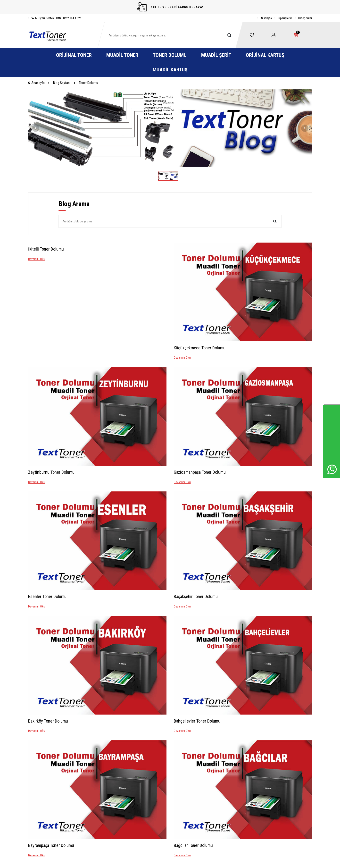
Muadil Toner (122, 55)
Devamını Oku (37, 259)
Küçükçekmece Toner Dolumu (200, 348)
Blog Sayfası (62, 83)
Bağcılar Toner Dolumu (193, 845)
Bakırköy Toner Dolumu (48, 721)
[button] (35, 128)
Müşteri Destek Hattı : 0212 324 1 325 (55, 18)
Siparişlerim (285, 18)
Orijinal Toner (74, 55)
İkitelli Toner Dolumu (46, 249)
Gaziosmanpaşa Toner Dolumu (200, 472)
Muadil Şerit (216, 55)
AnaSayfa (266, 18)
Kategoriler (305, 18)
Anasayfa (36, 83)
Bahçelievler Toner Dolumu (197, 721)
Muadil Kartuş (170, 70)
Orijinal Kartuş (265, 55)
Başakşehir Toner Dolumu (196, 596)
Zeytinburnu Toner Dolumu (51, 472)
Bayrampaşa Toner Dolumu (51, 845)
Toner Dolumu (170, 55)
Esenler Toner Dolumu (47, 596)
